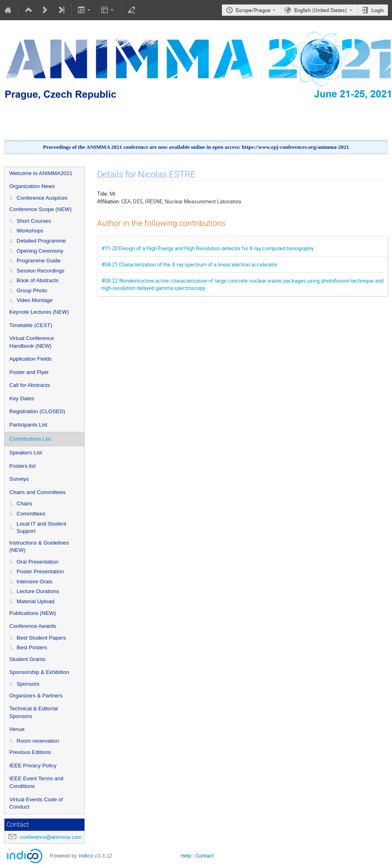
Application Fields (30, 359)
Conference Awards (33, 626)
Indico (86, 856)
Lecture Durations (38, 591)
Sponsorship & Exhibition (39, 672)
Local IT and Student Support (41, 528)
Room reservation (38, 741)
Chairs (24, 504)
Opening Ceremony (40, 251)
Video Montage (35, 300)
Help (186, 856)
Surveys (19, 479)
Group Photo (32, 290)
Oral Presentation (38, 562)
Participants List (28, 425)
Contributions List (30, 439)
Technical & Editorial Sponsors (34, 712)
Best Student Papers (41, 638)
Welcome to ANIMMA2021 (41, 173)
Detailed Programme (41, 241)
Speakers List (26, 453)
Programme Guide (39, 261)
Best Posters (32, 647)
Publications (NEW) (33, 613)
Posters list (22, 466)
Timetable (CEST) (31, 325)
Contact (205, 856)
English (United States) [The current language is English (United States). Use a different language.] (321, 10)
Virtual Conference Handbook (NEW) (32, 342)
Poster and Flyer (29, 372)
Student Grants (27, 659)
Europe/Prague (253, 10)
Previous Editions (30, 752)
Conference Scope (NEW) (40, 209)
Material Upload (35, 601)
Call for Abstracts (30, 385)
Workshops (30, 231)
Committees (31, 514)
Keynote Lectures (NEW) (39, 312)
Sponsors (28, 684)
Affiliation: (109, 201)
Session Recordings (41, 271)
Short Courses (34, 221)
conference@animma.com (51, 837)
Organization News (32, 186)
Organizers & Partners (36, 696)
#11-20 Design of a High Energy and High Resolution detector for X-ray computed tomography (208, 248)
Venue (17, 729)
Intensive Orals (35, 582)
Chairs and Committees (37, 492)
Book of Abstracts (38, 280)
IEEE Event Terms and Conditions (36, 782)
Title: (103, 194)
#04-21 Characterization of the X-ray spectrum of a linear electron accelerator (189, 264)
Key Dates (22, 398)
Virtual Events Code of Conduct (36, 803)
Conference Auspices (42, 198)
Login (378, 10)
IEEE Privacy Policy (33, 766)
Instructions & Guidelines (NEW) (39, 547)
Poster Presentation (40, 571)
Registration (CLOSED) (37, 411)
